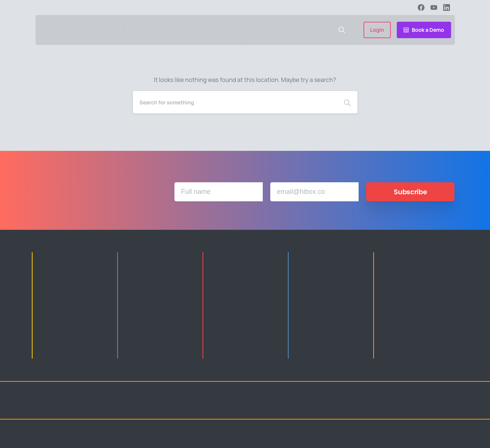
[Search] (235, 102)
